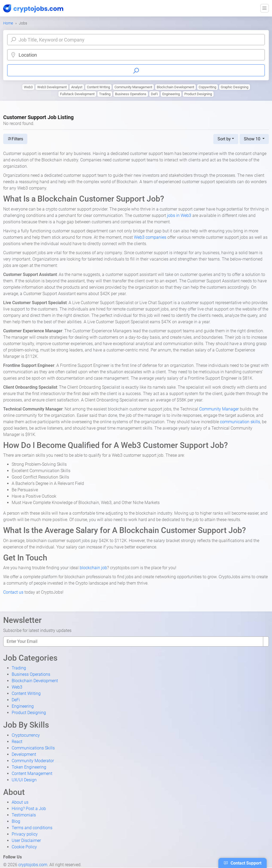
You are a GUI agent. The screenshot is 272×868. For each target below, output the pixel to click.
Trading (105, 94)
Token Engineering (29, 767)
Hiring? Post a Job (29, 809)
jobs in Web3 (179, 215)
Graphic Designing (235, 87)
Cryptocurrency (26, 735)
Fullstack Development (77, 94)
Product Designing (198, 94)
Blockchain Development (175, 87)
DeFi (154, 94)
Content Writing (98, 87)
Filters (15, 139)
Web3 (28, 87)
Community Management (133, 87)
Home (8, 23)
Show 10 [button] (253, 139)
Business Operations (131, 94)
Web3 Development (52, 87)
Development (24, 754)
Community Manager (219, 409)
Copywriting (207, 87)
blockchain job (93, 568)
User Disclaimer (26, 840)
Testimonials (24, 815)
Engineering (171, 94)
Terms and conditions (32, 828)
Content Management (32, 773)
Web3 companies (150, 237)
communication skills (240, 422)
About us (20, 802)
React (17, 742)
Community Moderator (33, 761)
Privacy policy (25, 834)
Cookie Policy (24, 847)
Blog (16, 821)
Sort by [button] (224, 139)
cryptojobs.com (33, 865)
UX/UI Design (24, 780)
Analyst (77, 87)
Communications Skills (33, 748)
